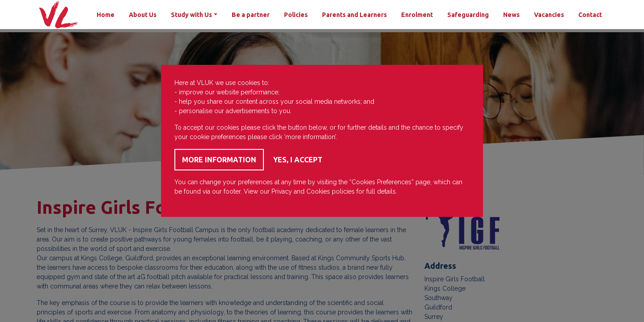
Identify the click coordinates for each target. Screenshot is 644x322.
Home (106, 15)
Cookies (318, 191)
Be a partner (251, 15)
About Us (143, 15)
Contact (590, 15)
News (511, 15)
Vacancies (549, 15)
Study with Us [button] (191, 15)
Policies (296, 15)
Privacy (282, 191)
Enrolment (417, 15)
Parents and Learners (354, 15)
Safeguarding (468, 15)
